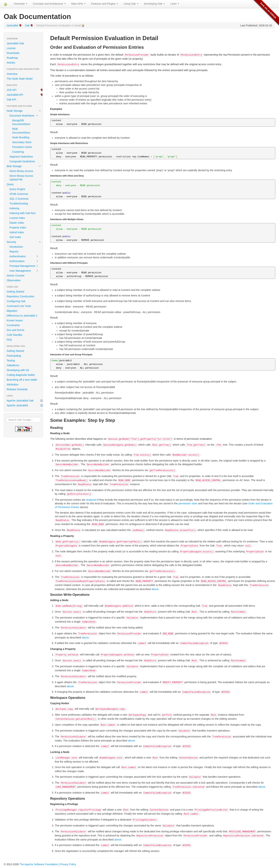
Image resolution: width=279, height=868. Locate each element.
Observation (14, 280)
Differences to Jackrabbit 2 (22, 316)
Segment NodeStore (21, 157)
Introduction (16, 247)
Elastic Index (17, 223)
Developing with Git (18, 370)
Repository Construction (20, 296)
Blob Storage (24, 166)
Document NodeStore (24, 116)
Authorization (24, 261)
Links (175, 4)
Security (24, 242)
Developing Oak (154, 4)
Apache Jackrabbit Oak (20, 401)
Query (24, 184)
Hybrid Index (17, 232)
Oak (27, 25)
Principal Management (24, 266)
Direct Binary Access (21, 171)
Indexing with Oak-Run (23, 213)
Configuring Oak (16, 301)
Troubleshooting (19, 204)
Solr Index (15, 237)
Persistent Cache (22, 147)
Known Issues (15, 320)
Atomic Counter (16, 276)
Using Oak (131, 4)
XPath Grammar (19, 194)
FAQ (9, 340)
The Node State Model (20, 79)
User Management (24, 271)
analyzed (91, 500)
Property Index (18, 228)
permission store (188, 503)
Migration (12, 311)
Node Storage (24, 111)
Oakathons (13, 365)
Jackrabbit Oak (15, 43)
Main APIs (78, 4)
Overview (21, 4)
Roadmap (12, 58)
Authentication (24, 256)
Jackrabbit (12, 25)
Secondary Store (22, 142)
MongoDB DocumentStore (21, 122)
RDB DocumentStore (21, 131)
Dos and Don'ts (15, 330)
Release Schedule (17, 389)
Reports (14, 252)
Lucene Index (17, 218)
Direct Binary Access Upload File (21, 178)
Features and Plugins (105, 4)
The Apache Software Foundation (39, 864)
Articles (11, 63)
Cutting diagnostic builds (21, 375)
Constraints (13, 325)
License (11, 48)
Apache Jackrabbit (17, 405)
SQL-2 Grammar (19, 199)
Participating (14, 356)
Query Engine (17, 189)
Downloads (13, 53)
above (155, 589)
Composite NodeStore (22, 161)
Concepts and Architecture (49, 4)
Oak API (11, 100)
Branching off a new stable (22, 380)
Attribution (12, 385)
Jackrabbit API (15, 95)
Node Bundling (21, 137)
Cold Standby (14, 335)
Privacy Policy (68, 864)
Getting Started (15, 292)
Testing (11, 360)
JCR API (12, 90)
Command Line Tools (19, 306)
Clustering (18, 152)
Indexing (14, 208)
